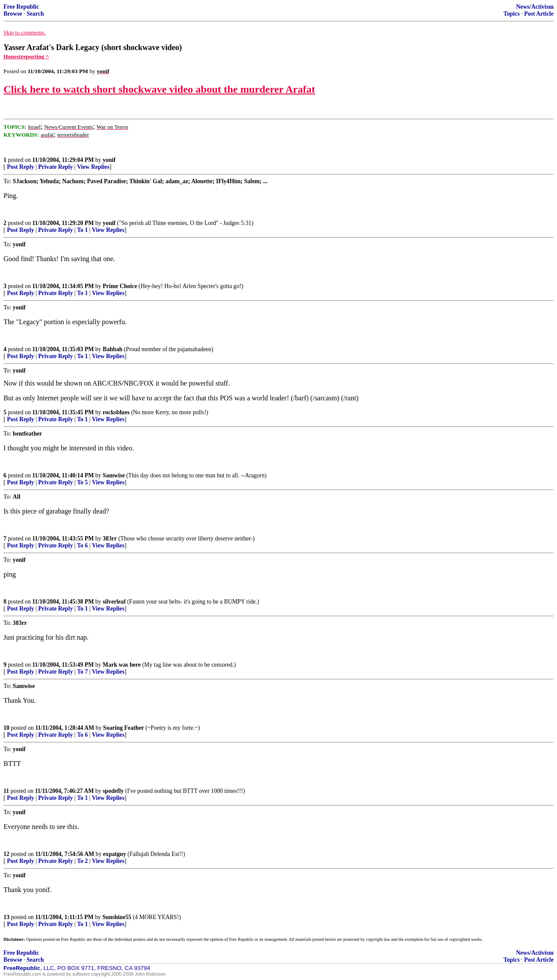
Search (35, 14)
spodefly (113, 791)
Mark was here (122, 665)
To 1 (82, 230)
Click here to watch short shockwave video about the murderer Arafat (159, 89)
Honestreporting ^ (26, 56)
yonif (109, 160)
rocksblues (116, 412)
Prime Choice (120, 286)
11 (6, 791)
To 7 (82, 672)
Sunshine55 (117, 917)
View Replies (93, 167)
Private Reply (56, 167)
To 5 (82, 482)
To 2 (82, 861)
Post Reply (20, 167)
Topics (512, 14)
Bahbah (112, 349)
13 (7, 917)
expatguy (115, 854)
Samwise (114, 475)
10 (7, 728)
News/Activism (535, 7)
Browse (13, 14)
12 (7, 854)
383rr (110, 539)
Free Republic (21, 7)
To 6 (82, 545)
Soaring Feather (124, 728)
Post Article (539, 14)
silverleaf (114, 602)
